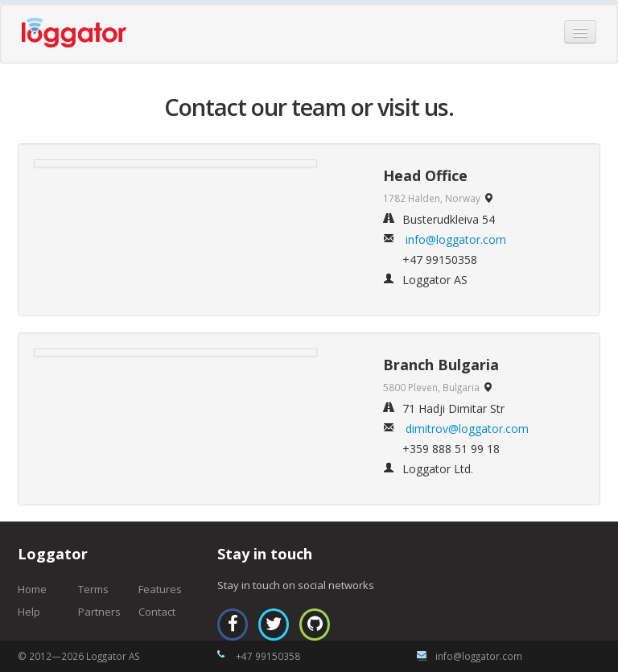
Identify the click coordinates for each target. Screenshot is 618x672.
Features (160, 589)
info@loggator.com (456, 239)
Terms (93, 589)
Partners (99, 612)
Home (32, 589)
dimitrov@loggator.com (467, 429)
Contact (157, 612)
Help (29, 612)
